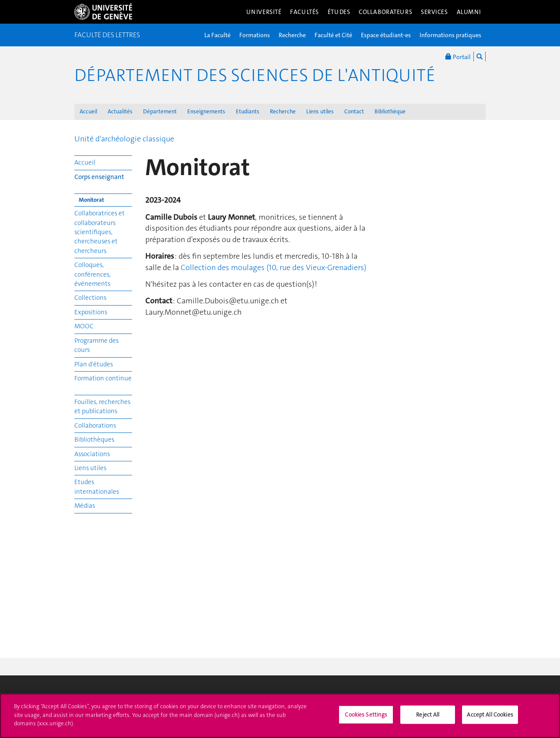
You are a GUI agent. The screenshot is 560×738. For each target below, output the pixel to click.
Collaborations (95, 425)
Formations (255, 35)
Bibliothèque (390, 111)
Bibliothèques (94, 439)
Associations (92, 454)
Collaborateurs (385, 12)
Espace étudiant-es (386, 35)
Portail (458, 56)
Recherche (292, 35)
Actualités (120, 111)
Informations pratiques (450, 35)
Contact (354, 111)
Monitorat (91, 200)
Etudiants (248, 111)
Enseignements (206, 111)
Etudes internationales (97, 487)
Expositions (91, 312)
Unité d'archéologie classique (124, 139)
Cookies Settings (366, 719)
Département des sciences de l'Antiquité (255, 75)
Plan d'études (94, 364)
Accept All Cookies (490, 719)
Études (339, 12)
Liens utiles (320, 111)
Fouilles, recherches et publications (102, 406)
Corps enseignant (99, 177)
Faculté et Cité (333, 35)
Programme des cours (96, 345)
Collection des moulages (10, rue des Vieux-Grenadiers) (273, 267)
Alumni (469, 12)
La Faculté (217, 35)
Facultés (304, 12)
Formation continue (103, 378)
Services (434, 12)
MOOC (84, 326)
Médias (85, 506)
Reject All (428, 719)
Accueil (88, 111)
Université (264, 12)
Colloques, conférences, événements (93, 274)
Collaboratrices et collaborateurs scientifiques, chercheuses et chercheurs (100, 232)
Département (160, 111)
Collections (90, 298)
